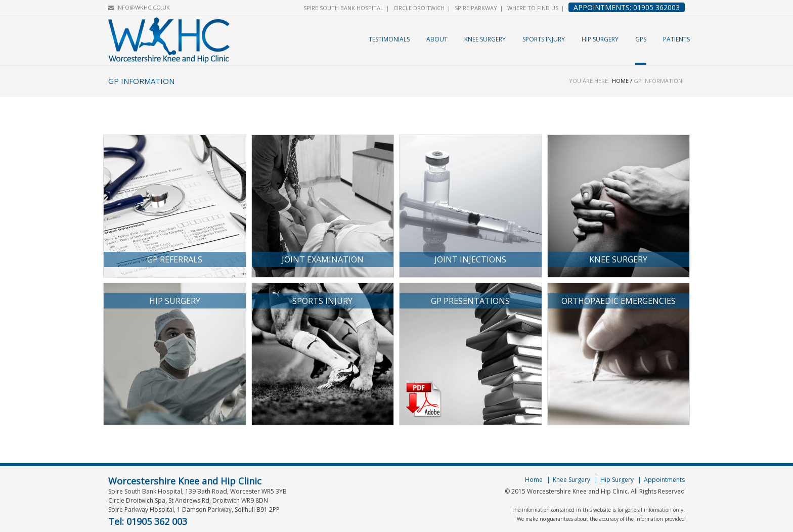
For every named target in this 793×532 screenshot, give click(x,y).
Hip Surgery (600, 39)
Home (620, 81)
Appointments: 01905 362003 (627, 7)
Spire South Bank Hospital (343, 8)
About (437, 39)
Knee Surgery (485, 39)
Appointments (664, 480)
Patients (676, 39)
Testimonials (389, 39)
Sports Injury (544, 39)
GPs (641, 39)
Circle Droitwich (419, 8)
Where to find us (533, 8)
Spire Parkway (476, 8)
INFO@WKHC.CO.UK (143, 7)
